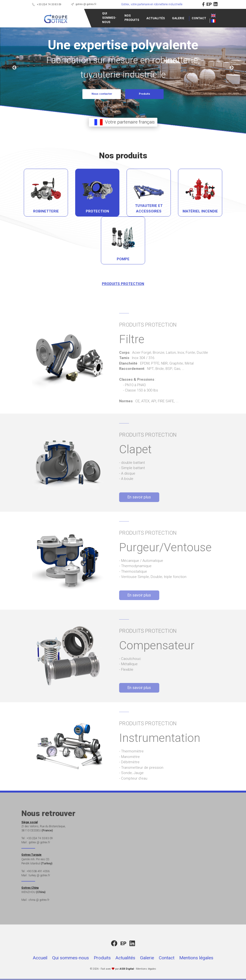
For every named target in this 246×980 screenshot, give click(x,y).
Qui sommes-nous (71, 958)
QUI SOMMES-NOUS (86, 18)
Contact (167, 958)
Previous (14, 68)
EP (233, 4)
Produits (102, 958)
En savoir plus (125, 497)
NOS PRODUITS (108, 18)
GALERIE (155, 18)
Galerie (147, 958)
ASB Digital (127, 969)
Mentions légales (196, 958)
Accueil (40, 958)
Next (232, 68)
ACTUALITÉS (132, 18)
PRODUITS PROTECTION (99, 284)
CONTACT (176, 18)
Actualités (125, 958)
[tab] (69, 193)
